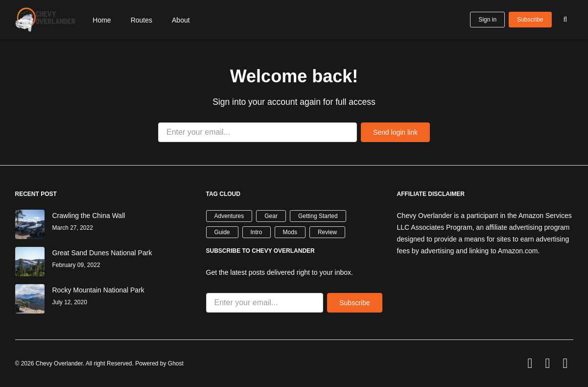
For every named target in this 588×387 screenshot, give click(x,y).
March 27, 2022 (73, 228)
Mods (290, 232)
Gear (271, 216)
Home (102, 20)
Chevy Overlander (59, 363)
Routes (141, 20)
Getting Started (318, 216)
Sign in (487, 20)
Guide (222, 232)
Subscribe (530, 20)
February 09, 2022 (76, 265)
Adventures (229, 216)
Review (327, 232)
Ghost (176, 363)
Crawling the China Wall (89, 216)
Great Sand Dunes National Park (102, 253)
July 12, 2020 (70, 302)
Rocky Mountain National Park (98, 290)
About (181, 20)
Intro (257, 232)
